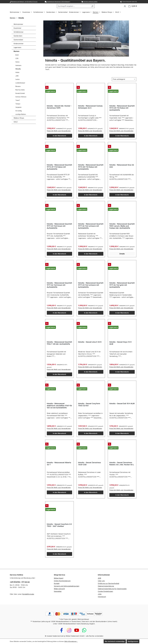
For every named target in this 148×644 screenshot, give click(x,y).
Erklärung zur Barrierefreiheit (108, 583)
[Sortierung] (124, 84)
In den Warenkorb (59, 141)
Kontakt (57, 583)
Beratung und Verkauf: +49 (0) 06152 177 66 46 (24, 2)
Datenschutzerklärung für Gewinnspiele (112, 589)
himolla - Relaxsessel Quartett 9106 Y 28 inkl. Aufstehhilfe (59, 348)
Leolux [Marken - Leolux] (18, 84)
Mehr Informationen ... (71, 641)
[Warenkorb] (133, 9)
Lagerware (17, 52)
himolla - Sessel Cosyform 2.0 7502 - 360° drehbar (59, 530)
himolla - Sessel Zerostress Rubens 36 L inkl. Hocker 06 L (122, 468)
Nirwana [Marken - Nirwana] (18, 91)
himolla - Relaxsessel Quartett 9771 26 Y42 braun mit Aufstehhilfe (59, 290)
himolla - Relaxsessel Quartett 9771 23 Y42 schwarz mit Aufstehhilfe (91, 290)
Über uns (101, 581)
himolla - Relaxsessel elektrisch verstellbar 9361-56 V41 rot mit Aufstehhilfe (59, 410)
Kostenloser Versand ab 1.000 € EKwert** (58, 2)
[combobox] (78, 9)
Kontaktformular (28, 594)
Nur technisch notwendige (115, 641)
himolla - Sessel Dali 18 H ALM (122, 408)
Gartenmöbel (18, 45)
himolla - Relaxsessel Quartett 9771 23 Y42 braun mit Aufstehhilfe (59, 231)
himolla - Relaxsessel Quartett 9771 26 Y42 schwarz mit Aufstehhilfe (91, 231)
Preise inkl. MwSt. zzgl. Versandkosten (59, 136)
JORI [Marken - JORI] (17, 81)
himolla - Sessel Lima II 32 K (90, 347)
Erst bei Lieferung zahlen (89, 2)
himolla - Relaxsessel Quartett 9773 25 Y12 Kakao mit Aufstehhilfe (122, 113)
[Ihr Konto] (125, 9)
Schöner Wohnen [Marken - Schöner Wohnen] (21, 102)
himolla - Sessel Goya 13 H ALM (120, 348)
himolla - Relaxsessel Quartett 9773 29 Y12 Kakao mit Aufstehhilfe (59, 172)
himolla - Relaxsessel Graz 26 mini (122, 171)
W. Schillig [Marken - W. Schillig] (19, 116)
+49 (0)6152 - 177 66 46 (20, 582)
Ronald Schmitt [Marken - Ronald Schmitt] (20, 98)
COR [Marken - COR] (17, 63)
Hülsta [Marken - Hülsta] (17, 77)
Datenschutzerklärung (106, 586)
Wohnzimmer (18, 29)
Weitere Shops (19, 123)
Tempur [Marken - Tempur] (18, 109)
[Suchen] (97, 9)
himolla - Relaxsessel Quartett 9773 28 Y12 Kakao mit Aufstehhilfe (91, 172)
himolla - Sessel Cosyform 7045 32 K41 (89, 409)
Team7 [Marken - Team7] (18, 105)
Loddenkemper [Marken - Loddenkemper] (20, 88)
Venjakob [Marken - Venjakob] (18, 112)
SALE (16, 127)
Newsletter (58, 591)
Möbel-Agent (59, 578)
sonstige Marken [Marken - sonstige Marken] (21, 119)
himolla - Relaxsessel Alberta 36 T (59, 468)
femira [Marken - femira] (17, 67)
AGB (99, 578)
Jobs (100, 594)
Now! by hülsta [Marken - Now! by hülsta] (20, 95)
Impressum (102, 597)
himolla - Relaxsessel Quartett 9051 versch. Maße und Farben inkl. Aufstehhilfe (122, 231)
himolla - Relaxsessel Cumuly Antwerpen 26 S (90, 112)
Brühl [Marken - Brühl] (17, 60)
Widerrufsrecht (59, 589)
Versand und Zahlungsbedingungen (67, 586)
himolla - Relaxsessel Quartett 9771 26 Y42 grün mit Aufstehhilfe (122, 290)
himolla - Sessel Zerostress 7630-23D (90, 468)
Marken (16, 56)
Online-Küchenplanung (62, 581)
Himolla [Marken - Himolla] (18, 74)
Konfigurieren (133, 641)
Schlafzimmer (19, 37)
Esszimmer (17, 33)
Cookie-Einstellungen (105, 591)
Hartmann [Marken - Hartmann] (18, 70)
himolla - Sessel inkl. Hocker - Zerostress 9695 (59, 112)
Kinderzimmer (19, 48)
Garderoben (18, 41)
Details (122, 259)
